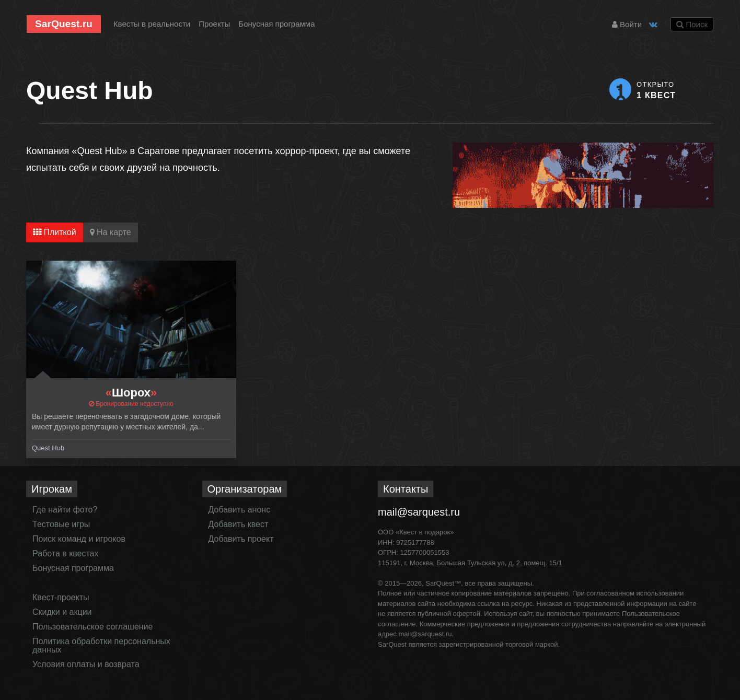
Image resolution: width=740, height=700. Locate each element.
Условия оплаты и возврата (86, 664)
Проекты (214, 24)
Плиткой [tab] (55, 232)
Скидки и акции (62, 612)
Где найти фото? (65, 510)
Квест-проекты (61, 597)
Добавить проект (241, 539)
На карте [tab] (111, 232)
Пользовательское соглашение (92, 627)
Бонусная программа (276, 24)
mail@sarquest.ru (419, 512)
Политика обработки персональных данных (101, 645)
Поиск (692, 24)
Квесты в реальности (152, 24)
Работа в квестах (65, 553)
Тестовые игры (61, 524)
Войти (627, 24)
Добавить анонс (240, 510)
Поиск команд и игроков (79, 539)
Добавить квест (239, 524)
